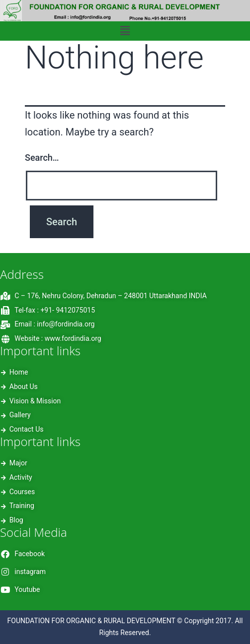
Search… (42, 158)
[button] (125, 31)
